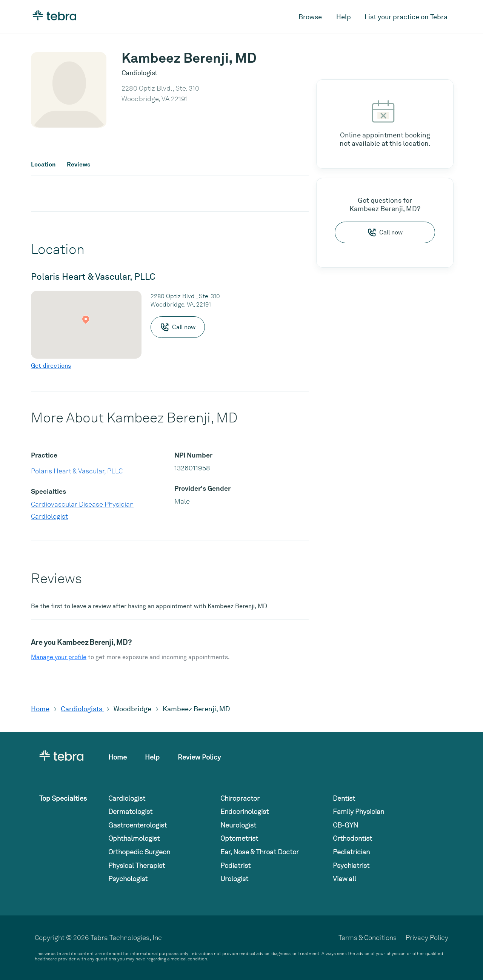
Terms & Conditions (368, 938)
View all (345, 879)
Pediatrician (351, 852)
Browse (310, 17)
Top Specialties (63, 798)
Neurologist (238, 825)
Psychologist (128, 879)
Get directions (51, 366)
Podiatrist (235, 865)
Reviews (78, 165)
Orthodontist (352, 838)
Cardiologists (82, 709)
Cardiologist (49, 516)
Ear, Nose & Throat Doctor (260, 852)
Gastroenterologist (138, 825)
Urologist (234, 879)
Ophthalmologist (134, 838)
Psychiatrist (351, 865)
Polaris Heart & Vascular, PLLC (77, 471)
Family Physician (358, 811)
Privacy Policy (427, 938)
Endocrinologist (245, 811)
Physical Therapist (137, 865)
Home (40, 709)
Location (43, 165)
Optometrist (239, 838)
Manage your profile (59, 657)
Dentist (344, 798)
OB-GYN (345, 825)
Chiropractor (240, 798)
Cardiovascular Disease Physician (82, 504)
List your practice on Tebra (406, 17)
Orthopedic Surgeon (139, 852)
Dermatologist (130, 811)
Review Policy (199, 757)
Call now (385, 233)
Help (344, 17)
